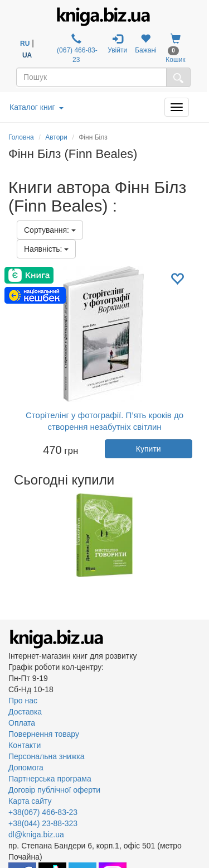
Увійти (117, 44)
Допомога (26, 768)
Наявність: (46, 249)
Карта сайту (30, 801)
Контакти (25, 745)
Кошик (175, 49)
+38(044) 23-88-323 (43, 823)
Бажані (146, 44)
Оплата (22, 723)
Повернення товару (44, 734)
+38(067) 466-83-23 (43, 812)
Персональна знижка (47, 756)
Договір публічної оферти (54, 790)
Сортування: (50, 230)
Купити (149, 449)
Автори (56, 137)
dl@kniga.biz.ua (36, 835)
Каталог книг (37, 107)
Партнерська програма (50, 779)
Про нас (23, 701)
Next (199, 535)
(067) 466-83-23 (76, 49)
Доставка (25, 712)
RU (25, 44)
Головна (21, 137)
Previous (10, 535)
